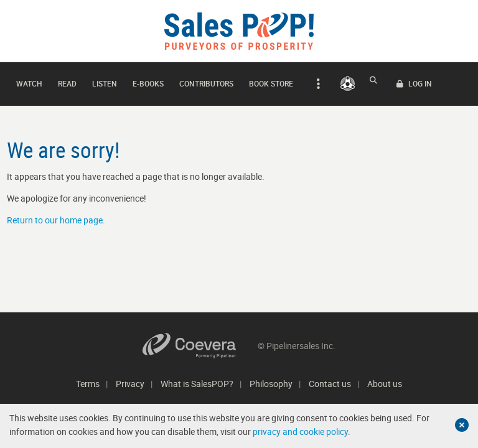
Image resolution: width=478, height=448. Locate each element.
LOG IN (448, 81)
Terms (88, 384)
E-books (148, 80)
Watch (29, 80)
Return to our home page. (56, 214)
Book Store (271, 80)
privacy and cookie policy (300, 432)
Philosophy (271, 384)
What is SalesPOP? (197, 384)
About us (385, 384)
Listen (105, 80)
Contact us (330, 384)
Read (67, 80)
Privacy (130, 384)
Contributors (206, 80)
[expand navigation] (316, 81)
